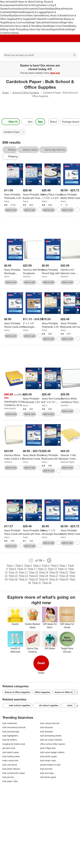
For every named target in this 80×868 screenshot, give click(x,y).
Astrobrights (10, 408)
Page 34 (54, 579)
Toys (12, 15)
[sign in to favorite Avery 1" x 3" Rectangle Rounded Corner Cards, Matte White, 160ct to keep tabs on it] (59, 543)
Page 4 (37, 565)
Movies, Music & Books (54, 15)
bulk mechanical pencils (14, 727)
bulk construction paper (14, 773)
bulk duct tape (47, 773)
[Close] (76, 64)
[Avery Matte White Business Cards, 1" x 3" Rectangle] (34, 457)
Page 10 (22, 569)
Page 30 (13, 579)
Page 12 (42, 569)
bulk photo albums (11, 769)
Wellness (17, 12)
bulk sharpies (46, 732)
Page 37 (37, 583)
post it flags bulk (48, 748)
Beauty (59, 9)
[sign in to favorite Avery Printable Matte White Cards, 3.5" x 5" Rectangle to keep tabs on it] (77, 210)
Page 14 (63, 569)
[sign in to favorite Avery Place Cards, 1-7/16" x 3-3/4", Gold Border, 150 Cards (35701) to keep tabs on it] (59, 210)
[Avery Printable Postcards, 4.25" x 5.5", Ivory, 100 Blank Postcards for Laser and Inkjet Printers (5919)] (53, 325)
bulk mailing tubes (11, 756)
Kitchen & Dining (29, 5)
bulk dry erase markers (51, 740)
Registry (54, 29)
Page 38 (47, 583)
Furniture (13, 9)
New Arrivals (7, 2)
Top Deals (43, 26)
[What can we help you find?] (40, 55)
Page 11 (32, 569)
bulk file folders (10, 740)
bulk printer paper (49, 756)
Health (9, 12)
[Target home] (40, 47)
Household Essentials (38, 9)
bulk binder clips (48, 760)
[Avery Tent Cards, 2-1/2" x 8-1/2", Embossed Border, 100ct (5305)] (53, 400)
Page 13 (52, 569)
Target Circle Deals (58, 26)
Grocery (22, 9)
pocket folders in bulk (50, 765)
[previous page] (31, 560)
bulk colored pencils (50, 723)
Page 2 (19, 565)
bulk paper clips (10, 781)
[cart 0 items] (74, 47)
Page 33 (44, 579)
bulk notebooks (10, 723)
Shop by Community (18, 22)
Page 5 (46, 565)
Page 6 (54, 565)
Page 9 (13, 569)
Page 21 (64, 572)
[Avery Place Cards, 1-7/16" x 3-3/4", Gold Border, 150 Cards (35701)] (53, 196)
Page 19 (44, 572)
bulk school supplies (17, 705)
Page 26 (44, 576)
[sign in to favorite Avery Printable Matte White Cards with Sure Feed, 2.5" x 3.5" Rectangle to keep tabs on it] (77, 543)
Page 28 (64, 576)
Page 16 (13, 572)
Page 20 (54, 572)
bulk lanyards (46, 727)
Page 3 (28, 565)
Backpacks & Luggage (35, 12)
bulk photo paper (48, 777)
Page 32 (33, 579)
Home (17, 5)
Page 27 (54, 576)
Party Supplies (24, 19)
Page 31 (23, 579)
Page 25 (33, 576)
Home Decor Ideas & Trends (23, 26)
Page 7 (63, 565)
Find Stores (13, 33)
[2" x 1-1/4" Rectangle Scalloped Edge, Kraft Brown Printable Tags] (34, 325)
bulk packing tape (11, 732)
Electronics (21, 15)
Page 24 (23, 576)
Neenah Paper (68, 462)
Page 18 (33, 572)
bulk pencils (8, 777)
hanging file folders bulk (14, 744)
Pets (56, 19)
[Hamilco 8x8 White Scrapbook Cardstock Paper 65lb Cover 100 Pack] (34, 272)
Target (5, 93)
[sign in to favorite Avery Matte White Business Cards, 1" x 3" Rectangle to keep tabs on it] (40, 467)
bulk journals (46, 769)
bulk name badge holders (52, 752)
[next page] (49, 560)
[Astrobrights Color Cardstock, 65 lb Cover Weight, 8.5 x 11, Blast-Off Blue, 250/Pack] (15, 403)
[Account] (66, 47)
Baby (53, 9)
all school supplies (47, 705)
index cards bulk (10, 760)
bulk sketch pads (11, 752)
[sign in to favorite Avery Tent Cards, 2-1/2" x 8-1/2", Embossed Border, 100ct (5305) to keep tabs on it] (59, 414)
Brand (53, 122)
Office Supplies (42, 692)
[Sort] (28, 122)
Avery (7, 201)
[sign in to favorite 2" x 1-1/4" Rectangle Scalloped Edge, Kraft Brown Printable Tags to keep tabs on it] (40, 336)
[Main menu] (6, 47)
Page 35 (64, 579)
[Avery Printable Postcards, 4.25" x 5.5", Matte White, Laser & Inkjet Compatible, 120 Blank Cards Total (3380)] (15, 196)
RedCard (64, 29)
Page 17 (23, 572)
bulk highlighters (10, 736)
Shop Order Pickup (13, 29)
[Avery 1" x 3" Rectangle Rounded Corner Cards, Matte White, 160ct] (53, 532)
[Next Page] (23, 132)
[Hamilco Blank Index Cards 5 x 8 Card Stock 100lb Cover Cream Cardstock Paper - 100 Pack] (15, 457)
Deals (47, 22)
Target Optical (36, 22)
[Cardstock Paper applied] (14, 132)
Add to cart (11, 210)
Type (40, 122)
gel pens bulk (9, 748)
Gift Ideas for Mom (24, 2)
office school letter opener (53, 744)
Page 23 (13, 576)
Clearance (55, 22)
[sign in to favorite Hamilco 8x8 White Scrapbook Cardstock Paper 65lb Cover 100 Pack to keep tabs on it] (40, 282)
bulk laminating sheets (51, 736)
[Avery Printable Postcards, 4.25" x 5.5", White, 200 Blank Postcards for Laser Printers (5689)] (34, 400)
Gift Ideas (37, 19)
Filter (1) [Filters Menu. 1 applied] (11, 122)
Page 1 (11, 565)
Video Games (34, 15)
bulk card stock (10, 765)
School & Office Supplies (26, 93)
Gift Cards (48, 19)
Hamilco (27, 276)
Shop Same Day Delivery (37, 29)
